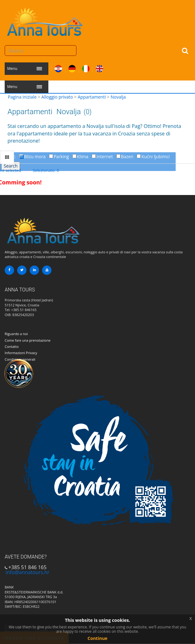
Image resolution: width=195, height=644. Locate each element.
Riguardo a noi (16, 334)
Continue (98, 638)
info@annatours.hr (27, 572)
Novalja (118, 97)
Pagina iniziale (22, 97)
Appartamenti (92, 97)
